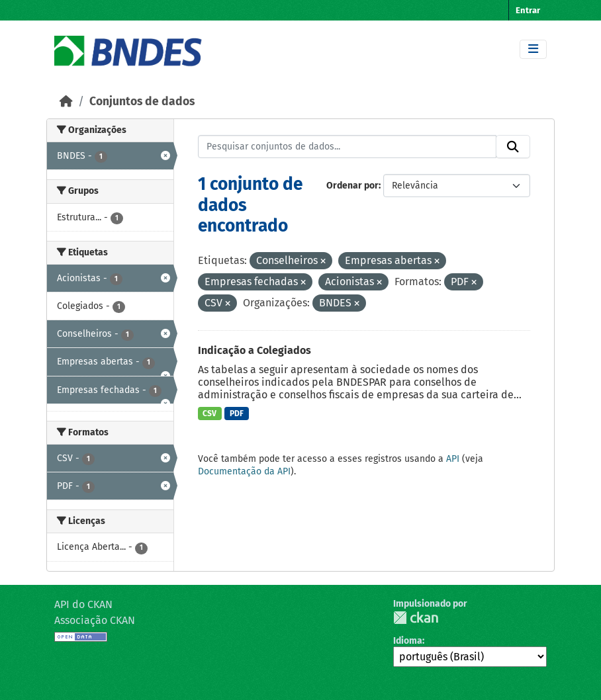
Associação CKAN (95, 620)
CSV (209, 414)
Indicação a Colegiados (254, 350)
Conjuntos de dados (142, 102)
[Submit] (513, 147)
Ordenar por (352, 186)
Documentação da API (244, 471)
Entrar (528, 10)
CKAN (416, 618)
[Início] (66, 102)
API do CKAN (83, 604)
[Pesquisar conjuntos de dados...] (347, 147)
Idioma (408, 641)
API (453, 459)
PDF (237, 414)
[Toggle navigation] (533, 49)
